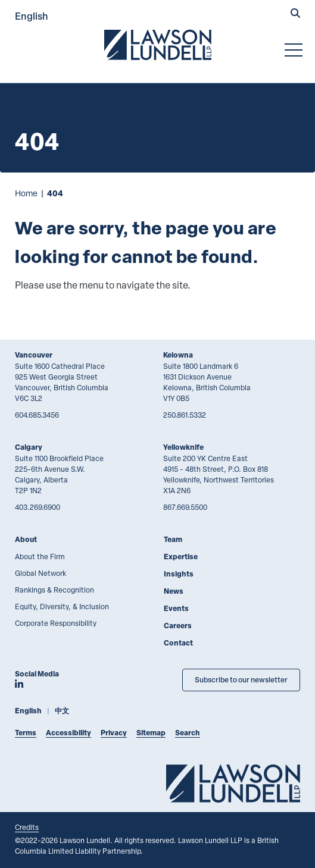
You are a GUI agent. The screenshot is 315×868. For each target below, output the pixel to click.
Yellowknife (183, 447)
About (26, 539)
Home (26, 193)
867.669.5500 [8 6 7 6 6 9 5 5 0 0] (185, 507)
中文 (62, 711)
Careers (178, 626)
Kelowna (178, 355)
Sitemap (151, 733)
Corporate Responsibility (56, 623)
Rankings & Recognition (54, 590)
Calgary (29, 447)
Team (173, 539)
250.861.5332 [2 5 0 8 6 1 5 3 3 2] (185, 415)
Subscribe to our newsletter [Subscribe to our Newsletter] (241, 680)
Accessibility (68, 733)
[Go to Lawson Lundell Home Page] (158, 45)
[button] (295, 14)
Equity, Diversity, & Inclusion (62, 606)
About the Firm (40, 556)
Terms (26, 733)
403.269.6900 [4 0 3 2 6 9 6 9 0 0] (38, 507)
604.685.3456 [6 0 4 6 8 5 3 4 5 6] (37, 415)
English (32, 16)
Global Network (40, 573)
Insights (179, 574)
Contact (178, 643)
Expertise (181, 557)
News (174, 591)
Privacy (114, 733)
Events (176, 608)
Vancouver (34, 355)
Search (188, 733)
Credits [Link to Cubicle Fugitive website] (27, 827)
